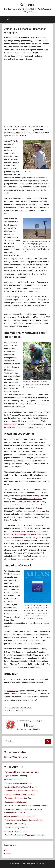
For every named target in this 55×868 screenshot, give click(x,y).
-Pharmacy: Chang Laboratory (16, 828)
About (7, 850)
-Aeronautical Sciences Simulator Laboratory (22, 772)
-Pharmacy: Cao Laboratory (15, 824)
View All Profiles (26, 707)
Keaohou (27, 5)
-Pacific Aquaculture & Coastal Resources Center (24, 820)
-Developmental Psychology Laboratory (20, 794)
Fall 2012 (11, 710)
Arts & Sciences (13, 707)
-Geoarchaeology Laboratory (16, 802)
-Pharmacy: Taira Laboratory (15, 831)
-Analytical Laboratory (13, 779)
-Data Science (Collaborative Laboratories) (21, 791)
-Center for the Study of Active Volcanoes (20, 787)
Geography (19, 710)
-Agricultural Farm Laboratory (16, 776)
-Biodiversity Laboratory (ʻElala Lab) (18, 783)
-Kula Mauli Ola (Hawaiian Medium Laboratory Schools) (26, 806)
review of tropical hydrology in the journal (23, 535)
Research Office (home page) (16, 757)
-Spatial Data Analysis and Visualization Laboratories (25, 835)
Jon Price (16, 133)
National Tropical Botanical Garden (29, 499)
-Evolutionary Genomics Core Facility (19, 798)
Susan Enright (12, 691)
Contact (7, 854)
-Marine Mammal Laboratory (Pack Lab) (20, 816)
